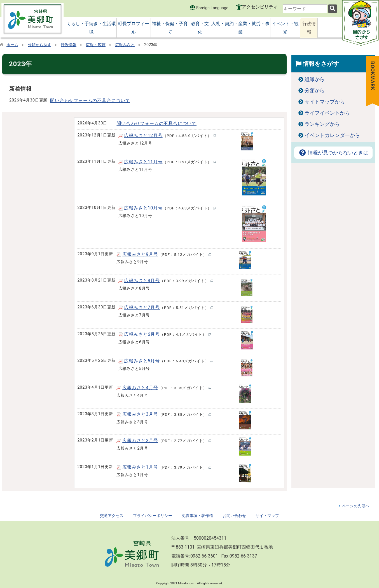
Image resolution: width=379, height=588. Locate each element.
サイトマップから (325, 102)
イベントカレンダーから (332, 135)
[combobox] (305, 9)
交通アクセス (112, 516)
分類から (315, 91)
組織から (315, 79)
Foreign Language (209, 8)
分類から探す (39, 45)
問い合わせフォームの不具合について (90, 101)
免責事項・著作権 (197, 516)
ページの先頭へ (356, 506)
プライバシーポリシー (153, 516)
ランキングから (322, 124)
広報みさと (125, 45)
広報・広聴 (96, 45)
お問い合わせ (234, 516)
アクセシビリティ (260, 7)
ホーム (12, 45)
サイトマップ (267, 516)
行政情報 (69, 45)
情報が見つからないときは (333, 153)
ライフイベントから (327, 113)
